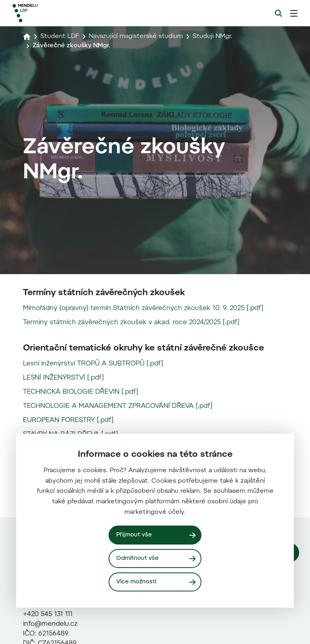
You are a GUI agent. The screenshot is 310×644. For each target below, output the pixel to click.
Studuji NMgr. (216, 36)
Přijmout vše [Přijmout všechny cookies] (134, 535)
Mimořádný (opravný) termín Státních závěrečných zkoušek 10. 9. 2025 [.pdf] (143, 421)
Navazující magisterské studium (138, 36)
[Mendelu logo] (55, 13)
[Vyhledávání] (279, 13)
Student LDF (60, 36)
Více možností (137, 582)
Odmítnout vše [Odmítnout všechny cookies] (138, 558)
